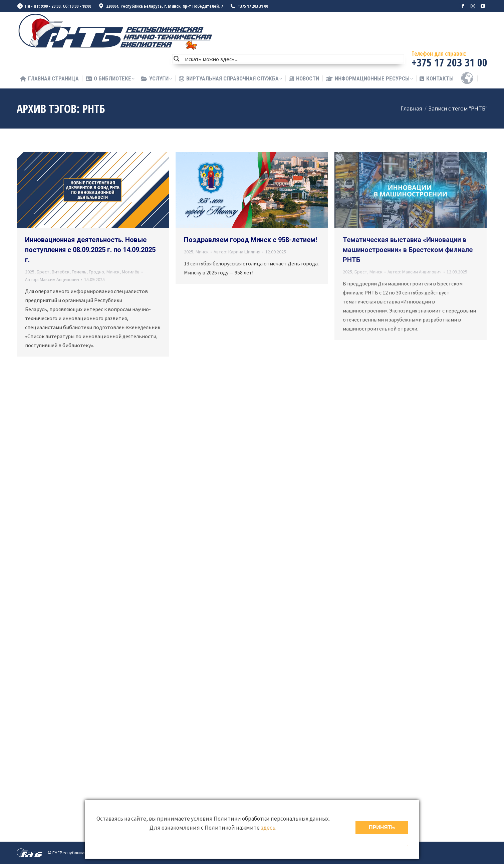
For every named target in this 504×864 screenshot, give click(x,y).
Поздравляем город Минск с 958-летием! (250, 240)
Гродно (96, 272)
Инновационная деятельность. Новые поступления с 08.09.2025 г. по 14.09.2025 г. (90, 250)
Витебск (61, 272)
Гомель (79, 272)
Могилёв (131, 272)
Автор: (52, 279)
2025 (30, 272)
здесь (268, 828)
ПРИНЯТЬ (382, 827)
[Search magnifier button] (177, 59)
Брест (43, 272)
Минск (113, 272)
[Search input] (293, 59)
